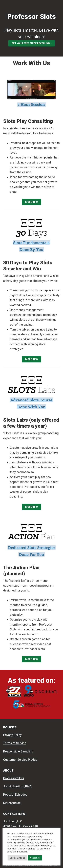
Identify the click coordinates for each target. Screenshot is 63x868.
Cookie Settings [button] (17, 858)
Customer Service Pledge (20, 760)
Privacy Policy (12, 735)
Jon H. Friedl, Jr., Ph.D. (17, 786)
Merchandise (12, 803)
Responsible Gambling (18, 751)
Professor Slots (32, 17)
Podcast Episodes (15, 795)
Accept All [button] (35, 858)
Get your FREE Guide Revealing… (32, 43)
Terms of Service (15, 743)
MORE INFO (32, 202)
